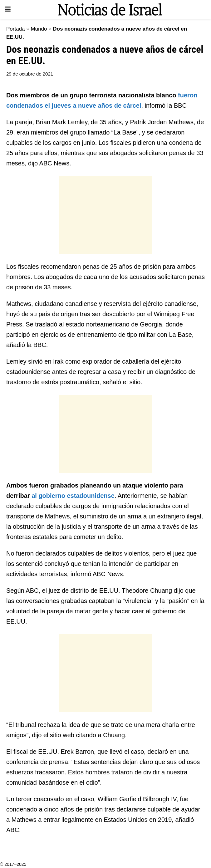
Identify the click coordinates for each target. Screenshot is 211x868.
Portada (16, 29)
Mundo (39, 29)
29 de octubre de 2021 (30, 74)
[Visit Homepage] (110, 9)
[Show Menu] (8, 9)
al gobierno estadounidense (73, 496)
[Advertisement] (105, 215)
